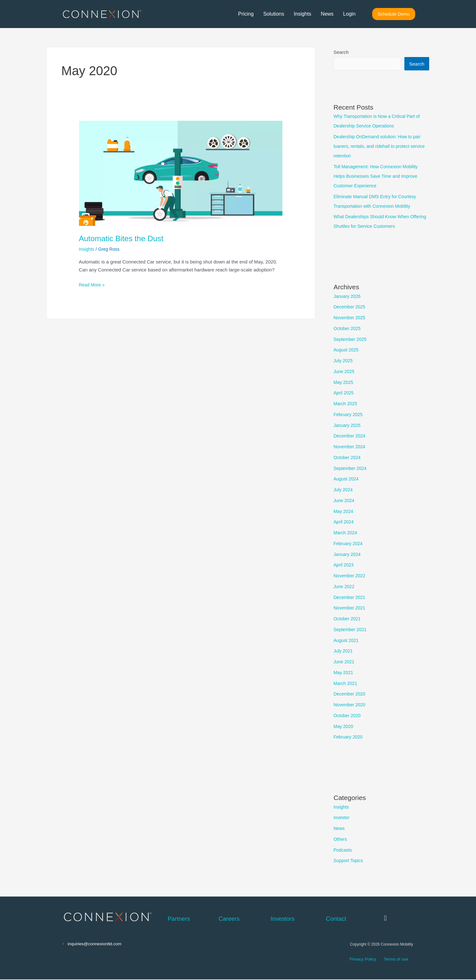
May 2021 (344, 673)
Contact (336, 919)
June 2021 (345, 662)
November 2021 (351, 608)
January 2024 (348, 555)
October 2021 (348, 619)
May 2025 (344, 382)
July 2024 (344, 490)
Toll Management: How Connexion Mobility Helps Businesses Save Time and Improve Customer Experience (379, 176)
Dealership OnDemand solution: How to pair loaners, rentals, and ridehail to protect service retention (380, 146)
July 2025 (344, 361)
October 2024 (348, 458)
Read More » (93, 284)
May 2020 (344, 727)
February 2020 (349, 737)
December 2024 (351, 436)
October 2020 (348, 716)
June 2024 (345, 501)
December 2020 (351, 694)
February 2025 (349, 415)
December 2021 (351, 598)
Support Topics (349, 861)
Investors (283, 919)
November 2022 (351, 576)
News (327, 14)
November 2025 (351, 318)
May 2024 (344, 512)
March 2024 (346, 533)
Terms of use (392, 960)
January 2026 (348, 296)
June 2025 (345, 372)
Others (341, 839)
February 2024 (349, 544)
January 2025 (348, 425)
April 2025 (345, 393)
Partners (179, 919)
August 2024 (347, 479)
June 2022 (345, 587)
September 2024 (351, 468)
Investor (342, 818)
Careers (229, 919)
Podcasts (344, 850)
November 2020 (351, 705)
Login (349, 14)
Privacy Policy (362, 960)
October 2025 (348, 329)
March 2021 (346, 684)
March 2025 (346, 404)
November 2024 (351, 447)
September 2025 (351, 339)
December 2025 (351, 307)
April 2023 (345, 565)
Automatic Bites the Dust (124, 238)
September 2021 (351, 630)
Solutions (274, 14)
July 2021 (344, 651)
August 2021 (347, 641)
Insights (302, 14)
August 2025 (347, 350)
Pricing (246, 14)
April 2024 (345, 522)
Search (341, 52)
